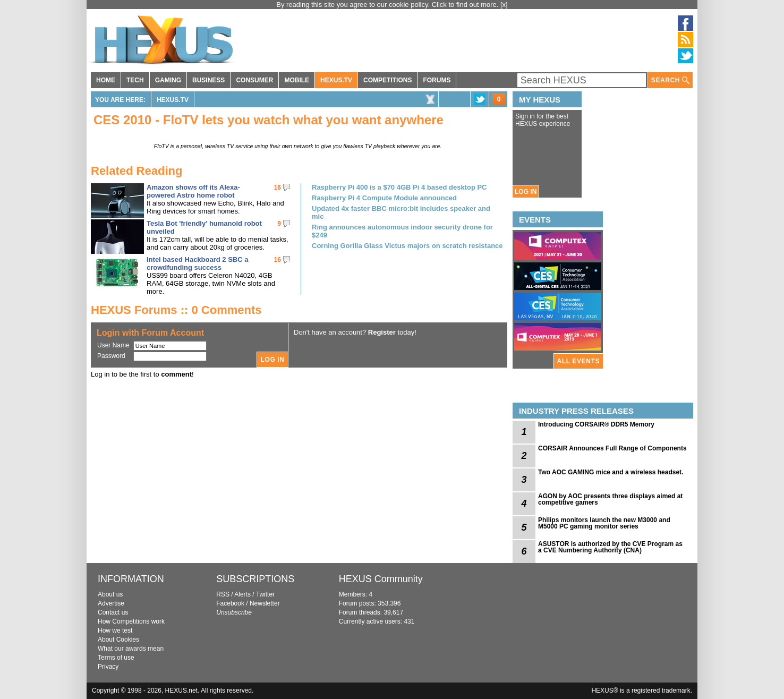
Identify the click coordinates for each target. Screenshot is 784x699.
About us (110, 594)
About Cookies (118, 640)
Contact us (113, 612)
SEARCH (670, 80)
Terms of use (116, 658)
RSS (223, 594)
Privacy (108, 667)
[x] (504, 5)
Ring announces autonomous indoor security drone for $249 (402, 231)
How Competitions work (131, 621)
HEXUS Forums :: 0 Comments (176, 310)
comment (176, 374)
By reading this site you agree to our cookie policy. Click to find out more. (388, 5)
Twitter (265, 594)
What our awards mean (131, 649)
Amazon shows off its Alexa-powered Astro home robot (193, 191)
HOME (106, 80)
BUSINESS (208, 80)
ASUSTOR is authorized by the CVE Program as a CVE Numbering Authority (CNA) (610, 547)
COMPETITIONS (387, 80)
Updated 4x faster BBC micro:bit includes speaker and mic (401, 212)
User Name (113, 345)
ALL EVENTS (578, 361)
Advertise (111, 603)
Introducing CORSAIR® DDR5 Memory (596, 424)
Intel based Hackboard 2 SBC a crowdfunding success (197, 263)
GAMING (168, 80)
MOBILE (297, 80)
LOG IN (526, 192)
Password (111, 356)
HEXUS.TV (336, 80)
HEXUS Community (381, 579)
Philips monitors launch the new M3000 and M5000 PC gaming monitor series (604, 523)
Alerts (242, 594)
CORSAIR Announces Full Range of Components (612, 448)
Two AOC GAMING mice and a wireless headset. (611, 472)
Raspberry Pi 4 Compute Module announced (384, 198)
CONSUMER (254, 80)
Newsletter (265, 603)
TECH (135, 80)
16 (278, 187)
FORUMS (437, 80)
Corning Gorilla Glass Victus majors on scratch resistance (407, 246)
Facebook (230, 603)
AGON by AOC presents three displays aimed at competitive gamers (610, 499)
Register (382, 332)
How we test (115, 630)
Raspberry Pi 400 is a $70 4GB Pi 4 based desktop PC (399, 187)
